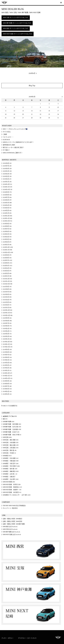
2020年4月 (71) (7, 331)
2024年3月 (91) (7, 208)
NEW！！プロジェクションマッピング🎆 (15, 129)
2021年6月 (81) (7, 294)
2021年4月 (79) (7, 300)
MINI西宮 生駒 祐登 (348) (11, 461)
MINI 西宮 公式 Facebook (10, 527)
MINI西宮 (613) (7, 456)
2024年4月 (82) (7, 205)
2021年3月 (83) (7, 302)
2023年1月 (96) (7, 245)
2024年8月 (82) (7, 195)
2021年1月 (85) (7, 308)
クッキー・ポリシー (8, 638)
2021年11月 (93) (7, 281)
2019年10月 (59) (8, 347)
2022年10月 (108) (8, 252)
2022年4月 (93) (7, 268)
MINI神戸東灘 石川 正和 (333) (12, 427)
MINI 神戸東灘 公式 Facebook (12, 532)
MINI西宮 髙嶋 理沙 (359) (11, 471)
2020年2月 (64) (7, 336)
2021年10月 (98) (8, 284)
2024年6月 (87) (7, 200)
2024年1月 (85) (7, 213)
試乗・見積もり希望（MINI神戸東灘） (14, 524)
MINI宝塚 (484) (7, 437)
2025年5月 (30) (7, 171)
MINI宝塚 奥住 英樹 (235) (11, 440)
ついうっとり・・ (8, 137)
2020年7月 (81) (7, 323)
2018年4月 (32, 73)
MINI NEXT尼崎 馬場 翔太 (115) (12, 487)
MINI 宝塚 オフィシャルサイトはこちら (16, 18)
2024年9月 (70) (7, 192)
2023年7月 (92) (7, 229)
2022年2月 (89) (7, 273)
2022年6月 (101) (8, 263)
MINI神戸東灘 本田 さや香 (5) (12, 435)
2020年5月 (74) (7, 329)
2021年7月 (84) (7, 292)
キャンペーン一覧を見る (10, 508)
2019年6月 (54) (7, 357)
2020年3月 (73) (7, 334)
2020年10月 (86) (8, 315)
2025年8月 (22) (7, 163)
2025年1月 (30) (7, 182)
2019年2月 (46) (7, 368)
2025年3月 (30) (7, 176)
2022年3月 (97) (7, 271)
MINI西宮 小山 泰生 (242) (11, 479)
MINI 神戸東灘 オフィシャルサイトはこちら (17, 23)
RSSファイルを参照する (10, 406)
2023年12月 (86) (8, 216)
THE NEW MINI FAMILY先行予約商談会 (14, 506)
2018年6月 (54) (7, 389)
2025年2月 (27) (7, 179)
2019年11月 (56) (8, 344)
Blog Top (32, 86)
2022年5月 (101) (8, 266)
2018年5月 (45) (7, 392)
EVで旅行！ (6, 150)
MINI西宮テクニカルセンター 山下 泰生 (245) (17, 495)
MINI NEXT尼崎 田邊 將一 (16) (12, 490)
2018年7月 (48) (7, 386)
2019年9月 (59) (7, 350)
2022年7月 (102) (8, 260)
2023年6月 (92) (7, 232)
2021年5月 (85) (7, 297)
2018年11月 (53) (8, 376)
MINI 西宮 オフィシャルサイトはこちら (16, 29)
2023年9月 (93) (7, 224)
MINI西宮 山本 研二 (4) (10, 474)
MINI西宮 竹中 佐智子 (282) (11, 466)
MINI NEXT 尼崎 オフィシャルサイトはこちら (18, 34)
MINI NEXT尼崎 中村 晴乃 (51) (12, 492)
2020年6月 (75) (7, 326)
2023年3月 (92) (7, 239)
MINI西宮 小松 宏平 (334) (11, 464)
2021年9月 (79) (7, 287)
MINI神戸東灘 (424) (9, 422)
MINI (4, 3)
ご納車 (5, 134)
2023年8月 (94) (7, 226)
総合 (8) (5, 419)
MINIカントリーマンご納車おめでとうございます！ (18, 142)
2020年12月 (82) (8, 310)
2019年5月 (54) (7, 360)
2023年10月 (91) (8, 221)
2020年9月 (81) (7, 318)
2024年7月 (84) (7, 197)
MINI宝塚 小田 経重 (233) (11, 443)
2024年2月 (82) (7, 211)
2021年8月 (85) (7, 289)
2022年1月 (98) (7, 276)
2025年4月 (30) (7, 174)
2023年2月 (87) (7, 242)
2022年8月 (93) (7, 258)
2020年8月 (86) (7, 321)
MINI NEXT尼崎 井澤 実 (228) (12, 485)
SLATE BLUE (6, 140)
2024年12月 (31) (7, 184)
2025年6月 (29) (7, 169)
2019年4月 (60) (7, 363)
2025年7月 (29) (7, 166)
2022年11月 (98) (8, 250)
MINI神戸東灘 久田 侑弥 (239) (12, 429)
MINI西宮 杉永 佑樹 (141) (11, 458)
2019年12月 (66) (8, 342)
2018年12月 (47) (8, 373)
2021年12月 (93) (7, 279)
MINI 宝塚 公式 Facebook (10, 529)
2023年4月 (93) (7, 237)
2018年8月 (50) (7, 384)
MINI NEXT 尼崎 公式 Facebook (12, 535)
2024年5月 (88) (7, 203)
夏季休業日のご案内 (9, 145)
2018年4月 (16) (7, 394)
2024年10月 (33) (8, 190)
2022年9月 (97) (7, 255)
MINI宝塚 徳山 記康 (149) (11, 445)
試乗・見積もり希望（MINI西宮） (13, 519)
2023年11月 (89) (8, 218)
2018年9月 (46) (7, 381)
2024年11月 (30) (8, 187)
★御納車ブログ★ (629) (10, 416)
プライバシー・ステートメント (27, 638)
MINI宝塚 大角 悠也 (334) (11, 448)
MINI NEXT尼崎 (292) (9, 482)
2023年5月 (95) (7, 234)
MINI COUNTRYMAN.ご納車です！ (13, 153)
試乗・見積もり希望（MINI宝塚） (13, 521)
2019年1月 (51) (7, 371)
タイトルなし (7, 132)
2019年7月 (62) (7, 355)
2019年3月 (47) (7, 365)
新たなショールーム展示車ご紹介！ (14, 147)
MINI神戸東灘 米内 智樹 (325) (12, 424)
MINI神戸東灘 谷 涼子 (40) (11, 432)
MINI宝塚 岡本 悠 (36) (10, 450)
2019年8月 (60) (7, 352)
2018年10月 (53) (8, 378)
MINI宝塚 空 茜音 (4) (9, 453)
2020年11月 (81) (8, 313)
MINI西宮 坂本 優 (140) (10, 469)
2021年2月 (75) (7, 305)
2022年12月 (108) (8, 247)
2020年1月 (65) (7, 339)
